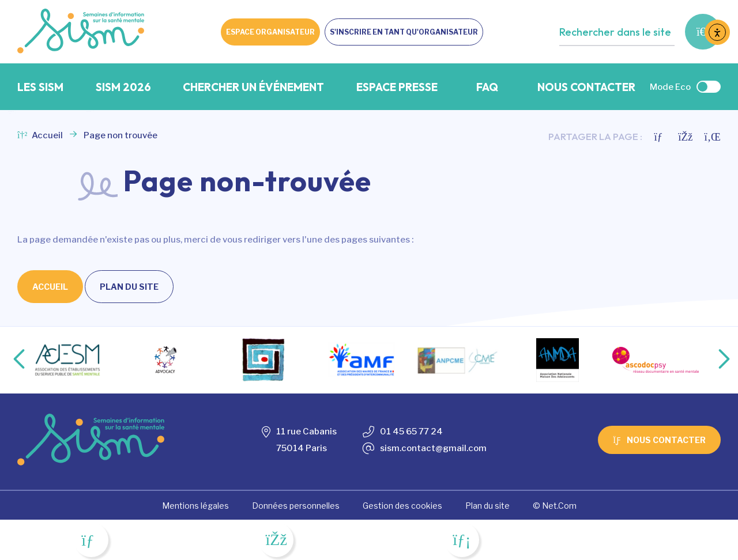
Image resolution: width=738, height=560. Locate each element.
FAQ (487, 87)
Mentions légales (195, 506)
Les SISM (40, 87)
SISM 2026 (123, 87)
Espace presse (397, 87)
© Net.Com (555, 506)
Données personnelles (296, 506)
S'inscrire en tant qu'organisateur (404, 32)
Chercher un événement (253, 87)
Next (712, 360)
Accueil (40, 135)
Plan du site (129, 287)
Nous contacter (586, 87)
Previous (10, 360)
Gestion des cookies (402, 506)
